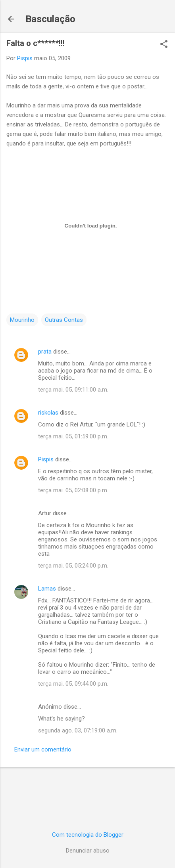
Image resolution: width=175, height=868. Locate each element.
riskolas (48, 413)
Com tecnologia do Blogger (88, 835)
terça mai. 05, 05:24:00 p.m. (73, 566)
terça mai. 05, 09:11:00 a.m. (73, 390)
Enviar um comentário (43, 749)
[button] (164, 45)
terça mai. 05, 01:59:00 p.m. (73, 436)
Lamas (47, 589)
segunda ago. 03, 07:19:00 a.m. (78, 730)
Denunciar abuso (88, 851)
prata (45, 352)
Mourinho (22, 320)
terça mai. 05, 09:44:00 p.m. (73, 684)
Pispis (46, 459)
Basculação (50, 19)
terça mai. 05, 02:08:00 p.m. (73, 490)
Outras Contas (64, 320)
